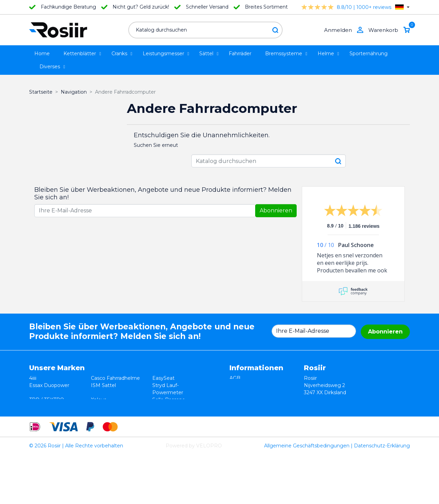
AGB (235, 378)
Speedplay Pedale (112, 407)
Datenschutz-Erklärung (382, 495)
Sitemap (240, 414)
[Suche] (205, 30)
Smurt (37, 407)
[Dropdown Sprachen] (402, 7)
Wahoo (38, 414)
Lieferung (241, 400)
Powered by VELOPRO (194, 495)
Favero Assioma (171, 414)
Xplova (99, 400)
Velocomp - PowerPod (56, 421)
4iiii (33, 378)
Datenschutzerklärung (256, 392)
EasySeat (163, 378)
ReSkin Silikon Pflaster (118, 421)
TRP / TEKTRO (47, 400)
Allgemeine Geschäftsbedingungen (307, 495)
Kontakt (239, 407)
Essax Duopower (49, 385)
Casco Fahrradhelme (115, 378)
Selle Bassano (169, 400)
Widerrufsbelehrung (253, 385)
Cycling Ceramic (110, 414)
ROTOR (162, 421)
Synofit (161, 407)
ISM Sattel (103, 385)
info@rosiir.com (359, 429)
